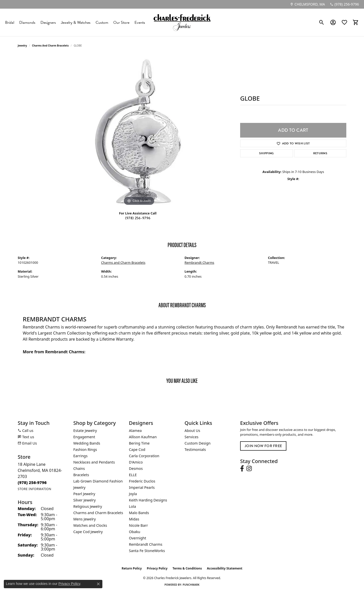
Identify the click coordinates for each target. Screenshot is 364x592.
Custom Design (198, 443)
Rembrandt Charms (199, 262)
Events (140, 23)
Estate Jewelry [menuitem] (85, 431)
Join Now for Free (263, 446)
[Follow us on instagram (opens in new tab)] (249, 469)
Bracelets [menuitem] (81, 475)
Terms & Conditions (187, 568)
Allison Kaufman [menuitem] (143, 437)
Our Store (121, 23)
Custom (102, 23)
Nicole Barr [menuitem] (138, 525)
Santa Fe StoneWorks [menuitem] (147, 551)
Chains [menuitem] (79, 468)
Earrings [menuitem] (80, 456)
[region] (139, 131)
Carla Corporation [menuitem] (144, 456)
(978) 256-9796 (138, 218)
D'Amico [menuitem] (136, 462)
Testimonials (195, 450)
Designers (48, 23)
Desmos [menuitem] (136, 468)
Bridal (10, 23)
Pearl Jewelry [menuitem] (84, 494)
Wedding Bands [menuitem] (87, 443)
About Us (192, 431)
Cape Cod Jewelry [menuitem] (88, 532)
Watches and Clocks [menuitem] (90, 525)
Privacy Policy (157, 568)
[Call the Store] (32, 483)
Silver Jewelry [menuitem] (85, 500)
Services (191, 437)
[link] (307, 4)
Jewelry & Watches (76, 23)
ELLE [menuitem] (133, 475)
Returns (320, 153)
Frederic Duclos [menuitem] (142, 481)
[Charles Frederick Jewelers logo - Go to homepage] (182, 22)
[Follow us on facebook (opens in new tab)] (242, 469)
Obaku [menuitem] (135, 532)
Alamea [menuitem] (135, 431)
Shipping (267, 153)
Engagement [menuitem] (84, 437)
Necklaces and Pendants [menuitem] (94, 462)
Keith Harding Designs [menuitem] (148, 500)
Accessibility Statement (224, 568)
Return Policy (132, 568)
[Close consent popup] (98, 584)
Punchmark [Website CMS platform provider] (191, 585)
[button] (322, 23)
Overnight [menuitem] (138, 538)
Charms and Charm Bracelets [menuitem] (98, 513)
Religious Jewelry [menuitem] (88, 506)
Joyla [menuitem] (133, 494)
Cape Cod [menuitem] (137, 450)
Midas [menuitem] (134, 519)
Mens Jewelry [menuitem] (85, 519)
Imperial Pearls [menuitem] (142, 487)
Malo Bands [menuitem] (139, 513)
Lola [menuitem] (132, 506)
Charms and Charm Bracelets (50, 46)
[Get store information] (35, 489)
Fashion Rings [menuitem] (85, 450)
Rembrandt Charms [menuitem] (146, 544)
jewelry (22, 46)
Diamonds (27, 23)
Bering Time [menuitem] (139, 443)
